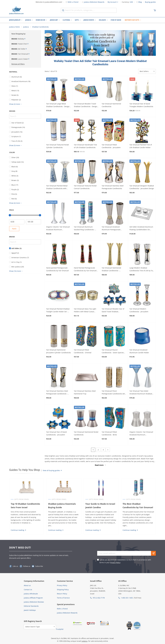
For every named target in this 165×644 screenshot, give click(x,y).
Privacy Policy (115, 563)
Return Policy (62, 594)
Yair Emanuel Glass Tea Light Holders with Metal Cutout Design (85, 310)
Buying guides (150, 2)
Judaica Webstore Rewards (93, 2)
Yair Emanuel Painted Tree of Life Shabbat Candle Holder (141, 146)
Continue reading (18, 530)
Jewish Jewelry (15, 20)
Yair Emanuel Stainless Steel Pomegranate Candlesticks (113, 187)
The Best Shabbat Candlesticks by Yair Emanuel (139, 506)
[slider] (10, 215)
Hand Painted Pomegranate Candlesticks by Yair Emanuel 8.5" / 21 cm (85, 269)
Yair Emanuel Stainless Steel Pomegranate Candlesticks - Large (57, 393)
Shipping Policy (63, 590)
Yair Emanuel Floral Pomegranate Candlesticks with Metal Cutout (114, 393)
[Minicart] (155, 10)
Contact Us (28, 590)
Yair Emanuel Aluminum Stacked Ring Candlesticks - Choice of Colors (84, 228)
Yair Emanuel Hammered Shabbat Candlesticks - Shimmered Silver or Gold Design (112, 269)
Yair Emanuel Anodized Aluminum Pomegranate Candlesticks (111, 228)
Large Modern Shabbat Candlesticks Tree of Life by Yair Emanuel (142, 269)
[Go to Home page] (16, 10)
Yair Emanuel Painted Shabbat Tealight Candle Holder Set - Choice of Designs (58, 310)
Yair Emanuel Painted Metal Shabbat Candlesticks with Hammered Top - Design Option (58, 187)
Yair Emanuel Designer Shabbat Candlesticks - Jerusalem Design (142, 187)
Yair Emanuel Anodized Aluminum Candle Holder (139, 351)
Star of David (116, 20)
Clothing (66, 20)
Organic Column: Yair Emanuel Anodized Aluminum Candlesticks (58, 228)
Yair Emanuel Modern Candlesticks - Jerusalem (139, 310)
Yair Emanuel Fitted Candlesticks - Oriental (83, 351)
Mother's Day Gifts (132, 20)
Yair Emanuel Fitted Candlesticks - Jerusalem (111, 146)
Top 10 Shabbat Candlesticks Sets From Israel (25, 506)
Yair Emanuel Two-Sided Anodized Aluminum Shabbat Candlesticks (141, 393)
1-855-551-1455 (127, 598)
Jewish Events (89, 20)
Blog (140, 2)
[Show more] (16, 104)
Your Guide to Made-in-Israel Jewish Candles (100, 506)
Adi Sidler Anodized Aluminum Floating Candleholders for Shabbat (141, 228)
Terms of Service (63, 598)
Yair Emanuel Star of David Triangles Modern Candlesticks (141, 105)
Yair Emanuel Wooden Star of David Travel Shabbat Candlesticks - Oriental (113, 310)
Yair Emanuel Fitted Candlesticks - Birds (109, 433)
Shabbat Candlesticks (40, 27)
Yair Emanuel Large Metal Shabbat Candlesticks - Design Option (58, 105)
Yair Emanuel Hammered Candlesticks (111, 105)
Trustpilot (60, 629)
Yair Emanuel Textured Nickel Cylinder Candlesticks (58, 146)
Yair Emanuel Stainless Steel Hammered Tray (85, 392)
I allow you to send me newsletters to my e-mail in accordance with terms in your (125, 561)
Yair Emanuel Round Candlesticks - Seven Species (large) (113, 352)
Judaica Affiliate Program (33, 598)
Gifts (77, 20)
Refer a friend (72, 2)
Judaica (28, 20)
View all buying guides (52, 471)
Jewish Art (54, 20)
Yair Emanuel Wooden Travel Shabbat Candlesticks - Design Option (86, 105)
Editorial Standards (31, 606)
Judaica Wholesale (31, 594)
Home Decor (40, 20)
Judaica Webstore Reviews (34, 602)
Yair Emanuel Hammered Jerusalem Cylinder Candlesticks (58, 351)
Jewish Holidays (30, 610)
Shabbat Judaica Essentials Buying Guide (62, 506)
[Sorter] (147, 71)
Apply (14, 229)
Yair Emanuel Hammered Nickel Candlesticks (86, 433)
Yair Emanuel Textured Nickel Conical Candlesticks (85, 187)
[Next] (108, 450)
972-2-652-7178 (99, 598)
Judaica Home (14, 27)
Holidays (102, 20)
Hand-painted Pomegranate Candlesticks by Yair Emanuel (57, 269)
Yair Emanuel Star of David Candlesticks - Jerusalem (56, 433)
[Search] (25, 116)
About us (27, 586)
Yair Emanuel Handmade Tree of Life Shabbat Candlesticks (85, 146)
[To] (34, 222)
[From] (17, 222)
